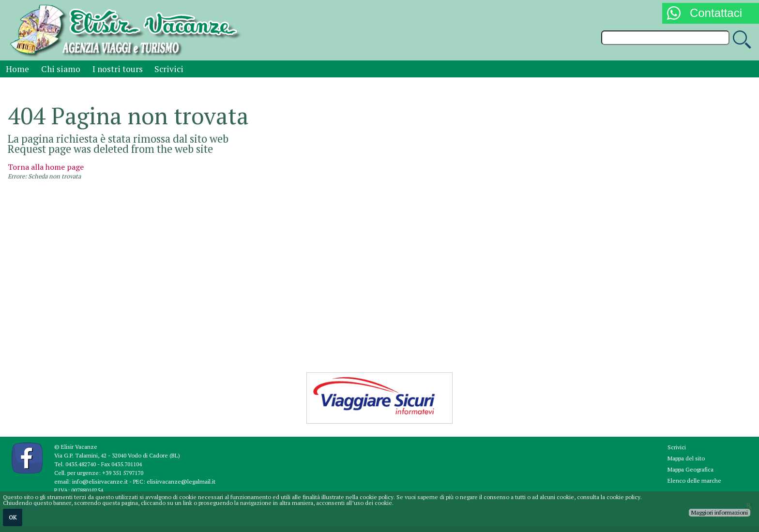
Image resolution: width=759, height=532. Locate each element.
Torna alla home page (46, 167)
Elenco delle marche (694, 480)
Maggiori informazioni (720, 512)
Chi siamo (61, 69)
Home (17, 69)
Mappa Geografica (691, 469)
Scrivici (169, 69)
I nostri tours (118, 69)
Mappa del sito (686, 458)
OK (13, 517)
